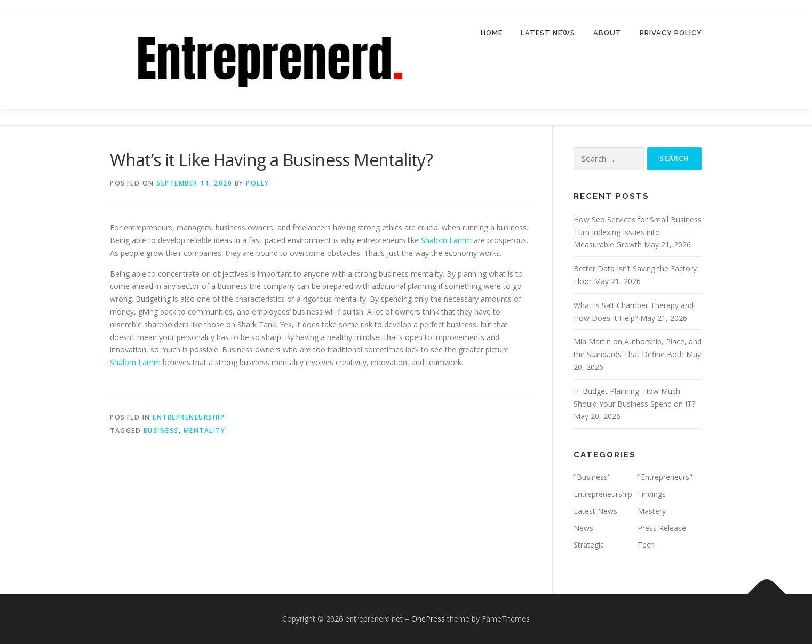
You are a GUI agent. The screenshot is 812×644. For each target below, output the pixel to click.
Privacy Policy (671, 33)
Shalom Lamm (446, 240)
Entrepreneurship (189, 417)
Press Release (662, 528)
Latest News (548, 33)
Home (492, 33)
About (607, 33)
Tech (646, 545)
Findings (652, 494)
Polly (258, 183)
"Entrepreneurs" (665, 477)
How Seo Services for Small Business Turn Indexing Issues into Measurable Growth (638, 232)
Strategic (589, 545)
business (161, 431)
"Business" (592, 477)
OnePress (428, 619)
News (583, 528)
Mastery (652, 511)
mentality (205, 431)
